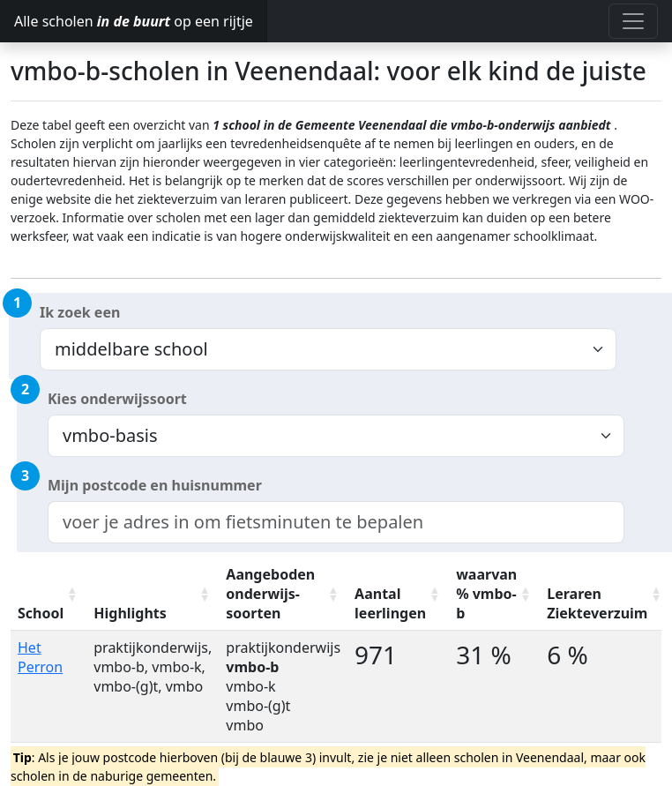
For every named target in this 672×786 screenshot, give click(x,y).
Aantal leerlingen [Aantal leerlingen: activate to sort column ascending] (390, 603)
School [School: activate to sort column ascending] (41, 613)
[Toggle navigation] (633, 21)
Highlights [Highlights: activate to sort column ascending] (130, 613)
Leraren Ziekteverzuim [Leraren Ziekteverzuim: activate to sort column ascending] (597, 603)
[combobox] (336, 522)
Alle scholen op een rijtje (134, 21)
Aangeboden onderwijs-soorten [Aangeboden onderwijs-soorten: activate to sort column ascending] (270, 594)
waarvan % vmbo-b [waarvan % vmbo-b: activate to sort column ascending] (486, 594)
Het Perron (40, 657)
